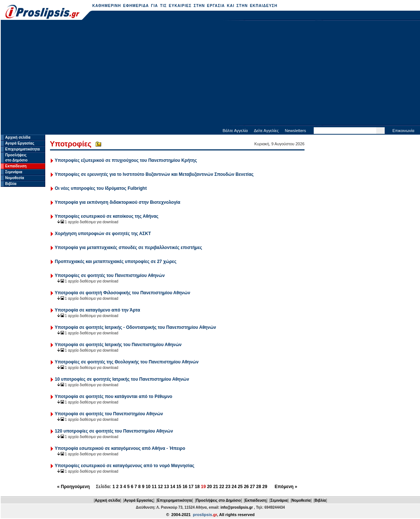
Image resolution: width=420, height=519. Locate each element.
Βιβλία (11, 184)
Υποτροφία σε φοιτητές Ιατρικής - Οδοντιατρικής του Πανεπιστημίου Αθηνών (136, 327)
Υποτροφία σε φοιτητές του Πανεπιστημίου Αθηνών (109, 414)
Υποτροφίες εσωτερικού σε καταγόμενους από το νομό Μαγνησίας (125, 466)
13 (166, 487)
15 (179, 487)
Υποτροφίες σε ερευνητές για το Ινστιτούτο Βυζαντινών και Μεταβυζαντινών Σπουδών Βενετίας (154, 174)
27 (252, 487)
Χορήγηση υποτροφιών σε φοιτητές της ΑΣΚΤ (103, 234)
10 (148, 487)
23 (228, 487)
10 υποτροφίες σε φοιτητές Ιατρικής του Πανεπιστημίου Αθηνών (122, 379)
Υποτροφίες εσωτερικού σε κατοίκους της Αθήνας (107, 216)
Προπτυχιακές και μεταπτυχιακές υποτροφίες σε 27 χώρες (116, 262)
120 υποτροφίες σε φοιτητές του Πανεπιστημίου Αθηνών (114, 431)
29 (265, 487)
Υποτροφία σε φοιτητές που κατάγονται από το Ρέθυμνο (114, 397)
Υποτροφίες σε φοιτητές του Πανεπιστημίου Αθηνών (110, 276)
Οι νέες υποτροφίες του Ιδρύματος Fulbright (101, 188)
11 (154, 487)
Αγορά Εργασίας (20, 143)
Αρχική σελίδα (18, 137)
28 (259, 487)
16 (185, 487)
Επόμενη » (286, 487)
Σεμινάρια (14, 172)
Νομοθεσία (15, 178)
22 (222, 487)
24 (234, 487)
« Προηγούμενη (73, 487)
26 (246, 487)
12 (160, 487)
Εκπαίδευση (16, 166)
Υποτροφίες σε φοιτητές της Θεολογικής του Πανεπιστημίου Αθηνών (127, 362)
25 (240, 487)
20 (209, 487)
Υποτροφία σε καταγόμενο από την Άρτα (97, 310)
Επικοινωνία (403, 131)
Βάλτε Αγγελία (235, 131)
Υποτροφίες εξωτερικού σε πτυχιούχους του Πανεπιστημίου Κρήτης (126, 160)
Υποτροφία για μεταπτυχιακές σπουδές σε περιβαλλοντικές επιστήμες (129, 248)
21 (216, 487)
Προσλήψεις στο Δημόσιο (218, 500)
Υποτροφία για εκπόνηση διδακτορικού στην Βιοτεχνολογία (118, 202)
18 (197, 487)
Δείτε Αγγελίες (266, 131)
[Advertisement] (210, 74)
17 (191, 487)
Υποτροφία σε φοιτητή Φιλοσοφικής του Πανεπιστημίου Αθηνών (122, 293)
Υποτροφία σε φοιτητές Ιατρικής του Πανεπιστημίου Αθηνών (118, 345)
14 (173, 487)
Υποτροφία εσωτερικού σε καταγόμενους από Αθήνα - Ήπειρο (120, 448)
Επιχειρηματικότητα (22, 149)
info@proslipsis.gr (236, 507)
